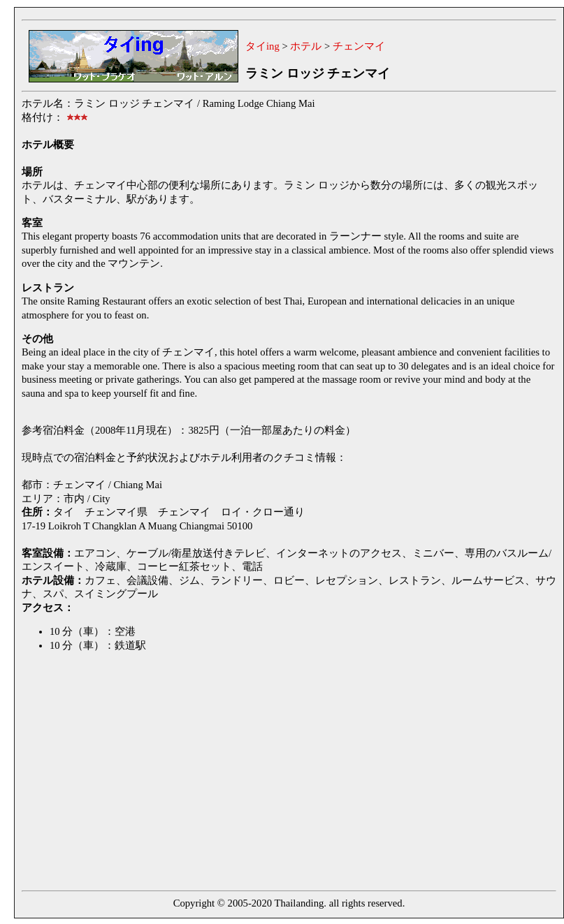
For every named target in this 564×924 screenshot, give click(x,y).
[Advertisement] (204, 774)
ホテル (306, 46)
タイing (262, 46)
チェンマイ (359, 46)
